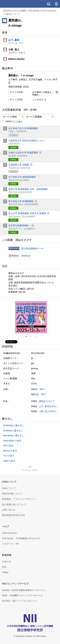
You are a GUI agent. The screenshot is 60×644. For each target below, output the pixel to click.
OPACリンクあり (12, 122)
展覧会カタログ (47, 401)
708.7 (42, 389)
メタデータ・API (10, 544)
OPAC (13, 147)
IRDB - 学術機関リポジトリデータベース (22, 595)
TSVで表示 (9, 456)
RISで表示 (8, 446)
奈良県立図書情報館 (18, 225)
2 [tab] (32, 337)
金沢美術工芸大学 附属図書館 (23, 128)
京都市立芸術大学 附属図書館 (23, 153)
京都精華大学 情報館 (19, 165)
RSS (4, 567)
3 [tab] (37, 337)
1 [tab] (28, 337)
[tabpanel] (31, 317)
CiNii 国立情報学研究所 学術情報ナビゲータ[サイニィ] (14, 4)
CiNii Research (9, 533)
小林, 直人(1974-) (48, 411)
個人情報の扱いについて (14, 504)
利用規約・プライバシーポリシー (19, 499)
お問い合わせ (9, 510)
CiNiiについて (9, 488)
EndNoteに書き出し (13, 431)
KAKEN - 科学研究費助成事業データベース (24, 590)
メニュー (56, 4)
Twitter (5, 572)
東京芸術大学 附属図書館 (21, 201)
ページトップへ (30, 470)
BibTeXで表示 (10, 451)
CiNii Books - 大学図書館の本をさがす (21, 538)
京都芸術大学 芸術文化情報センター (27, 141)
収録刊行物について (12, 494)
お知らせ (6, 561)
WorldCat (26, 256)
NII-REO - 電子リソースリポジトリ (19, 601)
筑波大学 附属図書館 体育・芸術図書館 (28, 189)
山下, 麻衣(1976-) (48, 406)
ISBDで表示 (9, 461)
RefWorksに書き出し (14, 425)
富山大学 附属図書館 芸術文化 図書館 (27, 213)
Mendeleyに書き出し (14, 436)
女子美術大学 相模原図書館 (22, 177)
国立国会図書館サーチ (32, 249)
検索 (48, 4)
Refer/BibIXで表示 (12, 441)
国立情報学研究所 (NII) (13, 515)
